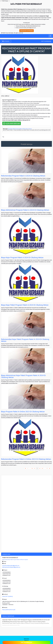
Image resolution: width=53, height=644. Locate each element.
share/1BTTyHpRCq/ (7, 596)
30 (32, 468)
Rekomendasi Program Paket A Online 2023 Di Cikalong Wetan (26, 459)
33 (40, 468)
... (30, 468)
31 (35, 468)
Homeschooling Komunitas (42, 623)
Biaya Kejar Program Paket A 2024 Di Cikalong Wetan (22, 258)
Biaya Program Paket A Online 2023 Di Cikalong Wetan (23, 412)
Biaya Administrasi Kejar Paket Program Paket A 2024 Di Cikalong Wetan (23, 376)
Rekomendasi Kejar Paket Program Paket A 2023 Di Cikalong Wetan (28, 622)
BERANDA (26, 639)
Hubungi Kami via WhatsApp (27, 31)
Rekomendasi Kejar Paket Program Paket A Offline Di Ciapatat (15, 560)
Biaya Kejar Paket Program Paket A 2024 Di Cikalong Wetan (25, 305)
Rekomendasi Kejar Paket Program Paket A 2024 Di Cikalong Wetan (25, 340)
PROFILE (27, 641)
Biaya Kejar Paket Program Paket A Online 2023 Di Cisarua (20, 129)
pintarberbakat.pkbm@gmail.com (11, 566)
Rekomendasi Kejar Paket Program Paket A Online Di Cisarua (11, 625)
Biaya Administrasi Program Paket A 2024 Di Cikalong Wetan (25, 210)
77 (47, 468)
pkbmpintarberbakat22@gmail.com (11, 567)
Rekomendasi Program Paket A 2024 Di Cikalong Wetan (23, 176)
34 (42, 468)
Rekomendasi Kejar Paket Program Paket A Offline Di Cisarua (18, 623)
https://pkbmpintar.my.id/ (9, 610)
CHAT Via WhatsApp (46, 41)
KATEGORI (6, 41)
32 (38, 468)
